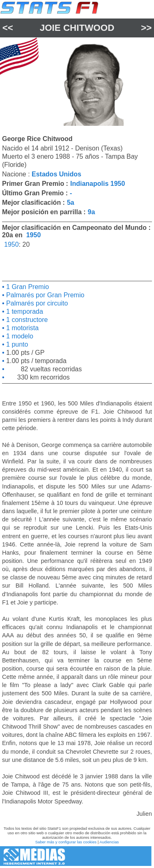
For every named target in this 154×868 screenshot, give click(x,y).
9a (92, 212)
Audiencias (109, 842)
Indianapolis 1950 (98, 184)
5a (71, 203)
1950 (34, 235)
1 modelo (19, 336)
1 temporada (24, 311)
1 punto (16, 344)
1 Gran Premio (27, 287)
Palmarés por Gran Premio (45, 295)
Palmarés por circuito (36, 303)
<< (8, 28)
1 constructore (26, 320)
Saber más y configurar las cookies (66, 842)
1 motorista (22, 328)
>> (146, 28)
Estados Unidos (56, 174)
